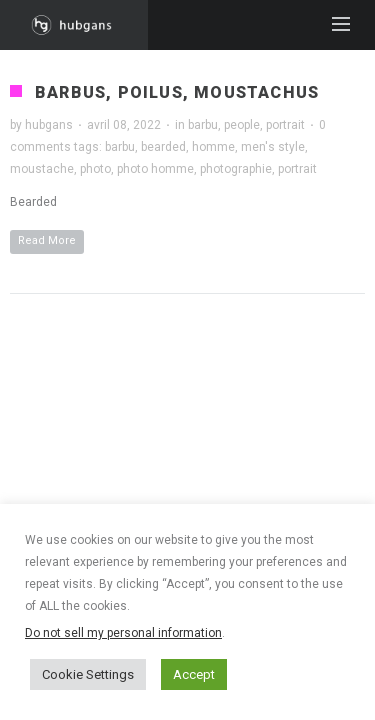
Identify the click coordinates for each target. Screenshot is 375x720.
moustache (42, 169)
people (242, 125)
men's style (273, 147)
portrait (285, 125)
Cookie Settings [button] (88, 674)
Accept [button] (194, 674)
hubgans (49, 125)
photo (95, 169)
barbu (203, 125)
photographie (236, 169)
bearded (163, 147)
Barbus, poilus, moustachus (177, 92)
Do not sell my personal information (123, 633)
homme (213, 147)
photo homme (155, 169)
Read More (47, 240)
